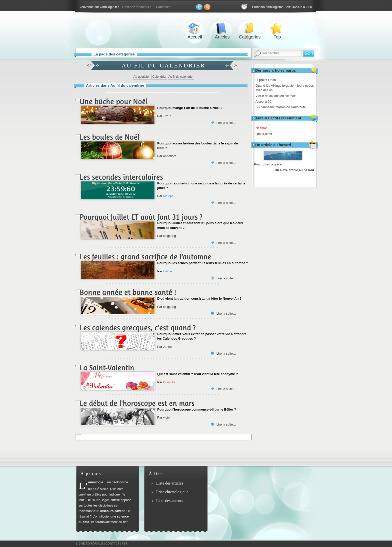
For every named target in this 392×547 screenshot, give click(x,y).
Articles (222, 28)
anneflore (170, 156)
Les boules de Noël (110, 137)
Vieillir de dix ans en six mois (278, 96)
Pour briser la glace (268, 164)
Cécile (167, 271)
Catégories (250, 28)
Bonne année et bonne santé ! (128, 292)
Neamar (263, 128)
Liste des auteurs (170, 501)
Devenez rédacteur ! (137, 7)
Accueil (195, 28)
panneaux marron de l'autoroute (282, 107)
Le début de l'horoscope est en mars (137, 403)
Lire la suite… (226, 123)
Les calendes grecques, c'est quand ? (138, 328)
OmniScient (265, 134)
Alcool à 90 (265, 102)
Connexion (164, 7)
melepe (168, 196)
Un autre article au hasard (294, 170)
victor (167, 417)
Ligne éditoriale (90, 544)
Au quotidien (142, 77)
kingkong (169, 236)
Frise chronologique (172, 492)
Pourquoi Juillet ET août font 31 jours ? (141, 217)
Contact (112, 544)
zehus (167, 347)
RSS (125, 544)
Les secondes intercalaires (121, 177)
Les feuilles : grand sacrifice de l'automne (145, 257)
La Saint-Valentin (107, 368)
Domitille (169, 382)
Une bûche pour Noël (114, 102)
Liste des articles (170, 483)
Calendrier (159, 77)
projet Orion (267, 80)
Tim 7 (167, 116)
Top (277, 28)
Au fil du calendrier (181, 77)
